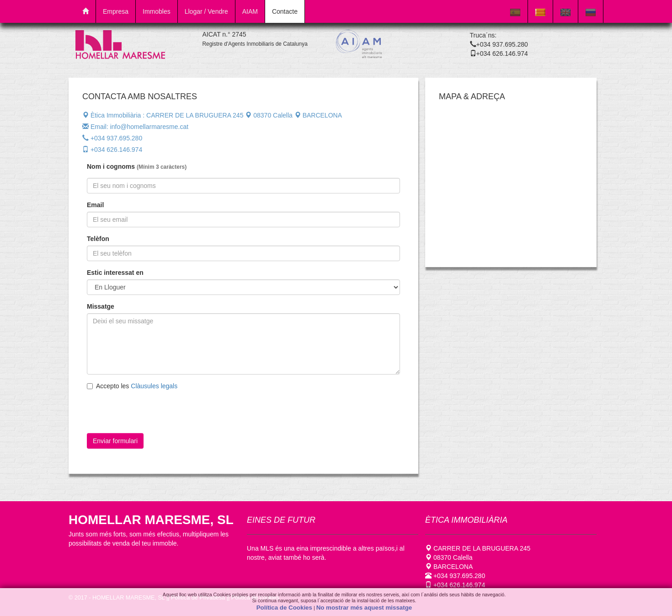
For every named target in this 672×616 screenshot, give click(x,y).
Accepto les (132, 386)
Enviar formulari (115, 441)
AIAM (250, 11)
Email (95, 205)
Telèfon (98, 239)
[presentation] (163, 415)
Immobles (157, 11)
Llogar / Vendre (206, 11)
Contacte (285, 11)
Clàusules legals (154, 386)
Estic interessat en (115, 273)
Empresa (116, 11)
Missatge (101, 306)
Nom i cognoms (137, 167)
